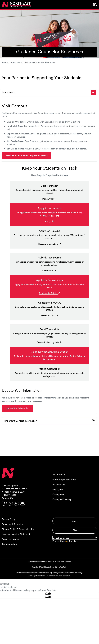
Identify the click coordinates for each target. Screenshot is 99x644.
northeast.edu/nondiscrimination (50, 573)
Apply (75, 519)
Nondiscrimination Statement (16, 532)
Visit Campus (59, 472)
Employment (58, 492)
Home (5, 62)
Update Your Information (17, 406)
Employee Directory (62, 497)
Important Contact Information (21, 418)
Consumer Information (13, 522)
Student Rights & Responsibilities (18, 527)
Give (75, 528)
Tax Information (9, 542)
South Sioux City (51, 565)
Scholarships (59, 482)
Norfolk (35, 565)
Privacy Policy (9, 517)
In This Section (9, 92)
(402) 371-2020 (9, 493)
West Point (63, 565)
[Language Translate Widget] (75, 535)
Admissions (16, 62)
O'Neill (41, 565)
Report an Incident (11, 537)
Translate (71, 539)
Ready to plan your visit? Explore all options (27, 155)
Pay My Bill (58, 487)
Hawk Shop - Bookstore (64, 477)
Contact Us (7, 496)
